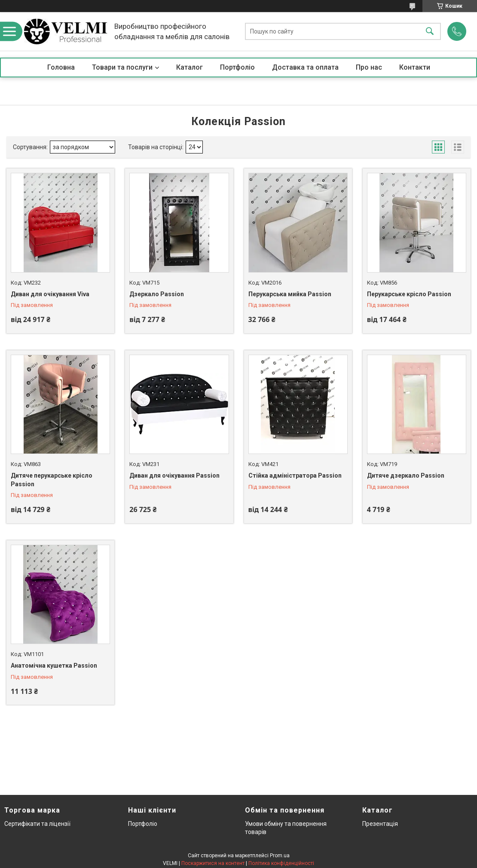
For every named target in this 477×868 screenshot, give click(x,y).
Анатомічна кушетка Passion (54, 666)
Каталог (190, 67)
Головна (61, 67)
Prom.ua (280, 856)
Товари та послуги (122, 67)
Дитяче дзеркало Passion (406, 475)
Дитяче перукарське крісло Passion (52, 480)
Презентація (380, 824)
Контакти (415, 67)
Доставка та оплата (305, 67)
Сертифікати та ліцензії (37, 824)
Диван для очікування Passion (174, 475)
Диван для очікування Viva (50, 294)
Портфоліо (237, 67)
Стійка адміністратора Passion (295, 475)
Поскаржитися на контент (213, 863)
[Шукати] (430, 32)
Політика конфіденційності (281, 863)
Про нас (369, 67)
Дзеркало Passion (157, 294)
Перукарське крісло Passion (409, 294)
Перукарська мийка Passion (290, 294)
